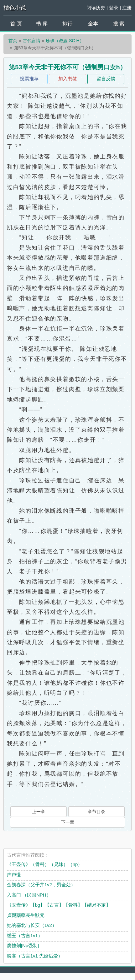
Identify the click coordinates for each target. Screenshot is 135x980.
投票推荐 (29, 79)
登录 (114, 8)
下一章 (68, 822)
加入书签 (68, 79)
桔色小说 (15, 8)
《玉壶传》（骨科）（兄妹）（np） (45, 864)
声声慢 (14, 875)
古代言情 (32, 41)
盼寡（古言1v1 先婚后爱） (35, 956)
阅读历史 (96, 8)
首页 (13, 41)
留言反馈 (106, 79)
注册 (127, 8)
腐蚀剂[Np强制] (23, 945)
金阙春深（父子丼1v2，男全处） (41, 885)
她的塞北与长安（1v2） (32, 925)
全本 (93, 24)
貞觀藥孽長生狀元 (26, 915)
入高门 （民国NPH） (29, 895)
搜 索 (119, 24)
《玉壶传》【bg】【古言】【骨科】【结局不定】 (59, 905)
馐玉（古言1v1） (25, 935)
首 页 (16, 24)
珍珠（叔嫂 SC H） (65, 41)
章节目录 (96, 812)
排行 (67, 24)
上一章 (39, 812)
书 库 (42, 24)
